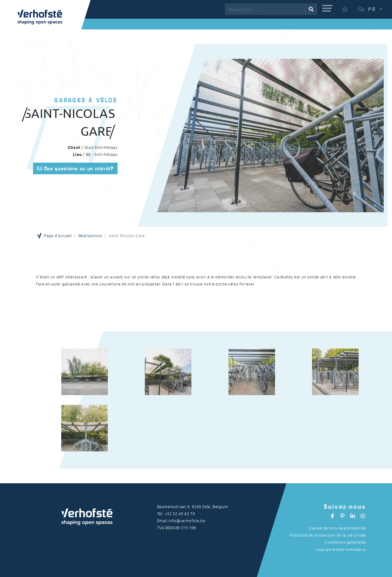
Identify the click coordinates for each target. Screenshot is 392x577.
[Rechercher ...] (265, 9)
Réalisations (90, 235)
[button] (327, 8)
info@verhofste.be (187, 520)
